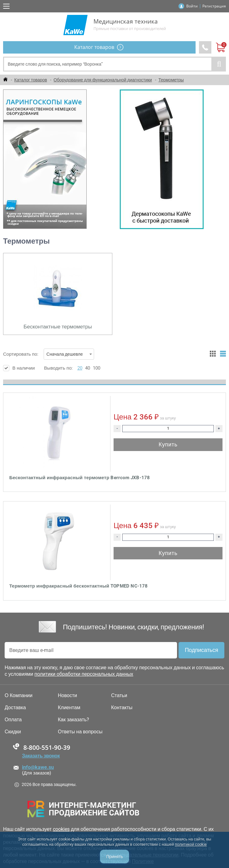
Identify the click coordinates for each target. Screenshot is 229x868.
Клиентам (69, 708)
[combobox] (69, 354)
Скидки (13, 732)
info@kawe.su (38, 767)
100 (97, 368)
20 (80, 368)
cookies (61, 829)
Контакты (122, 708)
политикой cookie (191, 844)
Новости (67, 696)
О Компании (19, 696)
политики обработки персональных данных (84, 674)
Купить (168, 444)
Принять (115, 857)
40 (88, 368)
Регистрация (214, 6)
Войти (192, 6)
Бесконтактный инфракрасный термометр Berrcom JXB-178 (80, 478)
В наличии (19, 368)
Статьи (119, 696)
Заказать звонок (41, 756)
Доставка (15, 708)
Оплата (13, 720)
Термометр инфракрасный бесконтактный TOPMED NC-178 (79, 586)
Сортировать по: (49, 354)
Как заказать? (73, 720)
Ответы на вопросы (80, 732)
